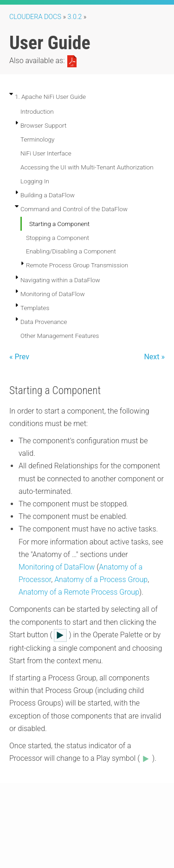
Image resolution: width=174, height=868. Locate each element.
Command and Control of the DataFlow (74, 209)
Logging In (35, 181)
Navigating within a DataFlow (60, 280)
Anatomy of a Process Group (101, 580)
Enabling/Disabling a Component (71, 251)
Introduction (37, 111)
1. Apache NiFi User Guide (50, 97)
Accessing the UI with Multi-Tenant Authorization (87, 167)
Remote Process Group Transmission (77, 265)
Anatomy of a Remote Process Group (79, 592)
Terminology (37, 139)
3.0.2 (75, 17)
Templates (35, 308)
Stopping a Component (58, 238)
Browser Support (43, 125)
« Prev (19, 357)
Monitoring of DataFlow (53, 294)
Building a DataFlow (48, 195)
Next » (154, 357)
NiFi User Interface (46, 153)
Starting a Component (59, 224)
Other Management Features (60, 336)
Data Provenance (44, 322)
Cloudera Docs (35, 17)
